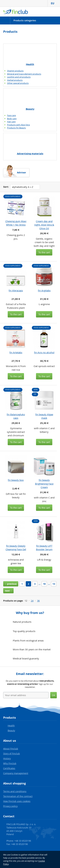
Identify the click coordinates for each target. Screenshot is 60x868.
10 (44, 584)
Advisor (22, 172)
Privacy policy (10, 806)
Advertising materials (30, 154)
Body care (12, 119)
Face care (11, 115)
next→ (8, 591)
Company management (16, 773)
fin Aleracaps (16, 290)
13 (54, 584)
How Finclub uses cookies (17, 801)
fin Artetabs (16, 352)
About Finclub (11, 749)
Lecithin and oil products (19, 77)
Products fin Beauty (16, 128)
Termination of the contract (18, 796)
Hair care (11, 122)
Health (30, 64)
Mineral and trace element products (24, 74)
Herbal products (15, 80)
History (7, 758)
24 (32, 601)
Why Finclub (10, 763)
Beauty (30, 109)
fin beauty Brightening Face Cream (44, 484)
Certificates (9, 768)
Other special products (18, 83)
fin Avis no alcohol (44, 352)
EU (54, 3)
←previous (11, 584)
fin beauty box (16, 480)
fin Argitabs (44, 290)
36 (38, 601)
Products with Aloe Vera (18, 125)
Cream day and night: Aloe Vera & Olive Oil (44, 225)
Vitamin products (15, 71)
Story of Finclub (12, 754)
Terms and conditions (15, 791)
